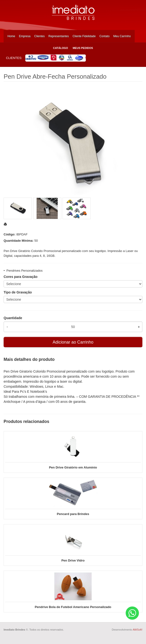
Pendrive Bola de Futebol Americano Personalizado (73, 607)
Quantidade (13, 318)
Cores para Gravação (21, 277)
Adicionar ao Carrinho (73, 342)
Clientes (39, 36)
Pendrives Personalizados (25, 271)
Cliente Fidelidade (84, 36)
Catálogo (60, 48)
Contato (104, 36)
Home (11, 36)
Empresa (25, 36)
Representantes (59, 36)
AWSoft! (138, 630)
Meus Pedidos (83, 48)
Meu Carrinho (122, 36)
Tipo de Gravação (18, 292)
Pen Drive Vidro (73, 560)
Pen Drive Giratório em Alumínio (73, 467)
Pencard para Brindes (73, 514)
